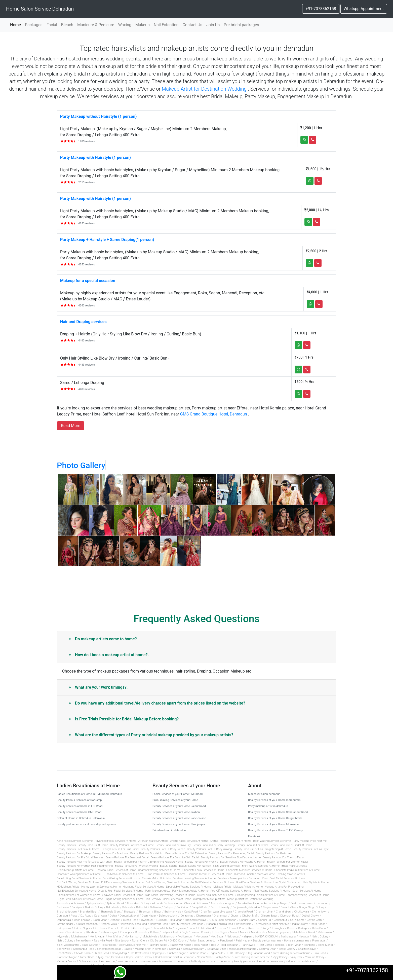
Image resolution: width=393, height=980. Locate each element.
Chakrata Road (244, 912)
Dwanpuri (147, 920)
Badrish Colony (94, 907)
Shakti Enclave (307, 949)
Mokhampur (168, 937)
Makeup (143, 25)
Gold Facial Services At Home (254, 882)
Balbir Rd (142, 907)
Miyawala (63, 937)
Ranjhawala (249, 945)
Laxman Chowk (200, 932)
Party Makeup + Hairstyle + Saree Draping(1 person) (107, 240)
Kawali (291, 928)
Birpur (158, 912)
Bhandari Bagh (89, 912)
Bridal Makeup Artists (294, 866)
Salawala (174, 949)
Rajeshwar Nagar (181, 945)
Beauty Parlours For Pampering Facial (231, 853)
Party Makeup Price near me (310, 841)
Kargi (266, 928)
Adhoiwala (77, 903)
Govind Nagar (65, 924)
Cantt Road (191, 912)
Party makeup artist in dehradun (268, 806)
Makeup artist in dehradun (150, 949)
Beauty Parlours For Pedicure (273, 853)
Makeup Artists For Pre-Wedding (284, 887)
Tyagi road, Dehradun (110, 957)
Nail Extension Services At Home (76, 891)
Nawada (304, 937)
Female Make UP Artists (156, 878)
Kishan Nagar (109, 932)
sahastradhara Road (109, 949)
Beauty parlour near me (267, 941)
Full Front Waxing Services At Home (167, 882)
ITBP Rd (122, 928)
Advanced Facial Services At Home (115, 841)
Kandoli (221, 928)
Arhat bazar (264, 903)
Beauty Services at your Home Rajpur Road (179, 806)
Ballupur (169, 907)
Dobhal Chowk (310, 916)
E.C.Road (161, 920)
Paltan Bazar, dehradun (203, 941)
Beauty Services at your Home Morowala (273, 824)
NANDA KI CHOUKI (267, 937)
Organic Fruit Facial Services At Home (120, 891)
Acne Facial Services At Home (75, 841)
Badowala (63, 907)
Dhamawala (203, 916)
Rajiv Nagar (201, 945)
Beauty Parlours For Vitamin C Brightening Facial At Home (148, 862)
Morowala (202, 937)
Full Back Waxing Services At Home (78, 882)
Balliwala (155, 907)
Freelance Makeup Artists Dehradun (239, 878)
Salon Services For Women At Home (79, 895)
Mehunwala (325, 932)
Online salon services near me (97, 961)
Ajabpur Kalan (95, 903)
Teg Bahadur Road (259, 953)
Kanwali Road (237, 928)
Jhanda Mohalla (162, 928)
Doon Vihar (100, 920)
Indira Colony (300, 924)
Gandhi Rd (265, 920)
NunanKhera (140, 941)
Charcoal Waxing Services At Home (159, 870)
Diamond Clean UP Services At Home (210, 874)
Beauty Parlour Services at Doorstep (79, 800)
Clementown (320, 912)
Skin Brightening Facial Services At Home (260, 895)
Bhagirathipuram (67, 912)
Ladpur (166, 932)
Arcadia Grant (246, 903)
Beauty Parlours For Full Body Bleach (163, 849)
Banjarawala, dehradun (246, 907)
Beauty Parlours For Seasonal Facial (127, 857)
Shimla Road (101, 953)
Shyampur (158, 953)
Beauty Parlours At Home (93, 845)
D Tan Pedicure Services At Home (165, 874)
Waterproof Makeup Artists (209, 899)
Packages (34, 25)
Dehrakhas (187, 916)
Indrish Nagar (82, 928)
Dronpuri (115, 920)
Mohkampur (132, 937)
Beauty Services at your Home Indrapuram (274, 800)
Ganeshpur (281, 920)
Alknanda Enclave (163, 903)
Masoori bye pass (279, 932)
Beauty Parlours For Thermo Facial (283, 857)
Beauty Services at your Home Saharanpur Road (278, 812)
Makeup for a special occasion (88, 281)
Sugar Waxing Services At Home (124, 899)
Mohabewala (79, 937)
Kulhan (154, 932)
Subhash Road (198, 953)
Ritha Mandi (325, 945)
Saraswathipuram (193, 949)
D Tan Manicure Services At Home (123, 874)
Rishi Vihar (294, 945)
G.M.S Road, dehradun (223, 920)
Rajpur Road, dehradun (225, 945)
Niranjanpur (122, 941)
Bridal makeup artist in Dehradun (174, 957)
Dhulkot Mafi (250, 916)
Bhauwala (130, 912)
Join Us (213, 25)
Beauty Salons (169, 866)
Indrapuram (64, 928)
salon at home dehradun (301, 961)
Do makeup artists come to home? (103, 639)
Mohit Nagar (97, 937)
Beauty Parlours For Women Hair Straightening (85, 866)
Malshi (244, 932)
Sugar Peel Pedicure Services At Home (80, 899)
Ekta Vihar (176, 920)
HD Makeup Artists (68, 887)
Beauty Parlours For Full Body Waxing (209, 849)
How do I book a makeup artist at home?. (109, 655)
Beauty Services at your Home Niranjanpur (179, 824)
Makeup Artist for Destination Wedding (204, 89)
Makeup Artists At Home (248, 887)
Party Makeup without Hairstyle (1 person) (98, 116)
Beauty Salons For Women (195, 866)
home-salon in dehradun (173, 961)
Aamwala (63, 903)
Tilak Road (320, 953)
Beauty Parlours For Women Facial (287, 862)
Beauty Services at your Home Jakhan (176, 812)
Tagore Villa (216, 953)
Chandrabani (284, 912)
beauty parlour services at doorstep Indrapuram (86, 824)
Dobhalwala (64, 920)
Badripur (77, 907)
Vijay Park (297, 957)
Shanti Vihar (64, 953)
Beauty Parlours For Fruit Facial (120, 849)
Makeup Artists (222, 887)
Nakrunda (233, 937)
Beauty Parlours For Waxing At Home (242, 862)
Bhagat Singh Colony (312, 907)
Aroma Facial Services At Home (189, 841)
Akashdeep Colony (138, 903)
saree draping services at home (291, 953)
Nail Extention (166, 25)
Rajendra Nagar (158, 945)
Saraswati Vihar (217, 949)
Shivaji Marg (119, 953)
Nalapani (247, 937)
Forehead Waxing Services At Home (194, 878)
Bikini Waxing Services (226, 866)
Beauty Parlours (66, 845)
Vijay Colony (280, 957)
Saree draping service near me (252, 957)
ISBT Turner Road (104, 928)
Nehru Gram (84, 941)
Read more (71, 426)
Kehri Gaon (319, 928)
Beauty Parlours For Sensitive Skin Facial (175, 857)
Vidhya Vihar (223, 957)
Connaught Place (67, 916)
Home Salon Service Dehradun (40, 9)
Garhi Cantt (297, 920)
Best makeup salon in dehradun (309, 903)
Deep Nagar (149, 916)
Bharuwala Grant (111, 912)
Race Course (90, 945)
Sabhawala (64, 949)
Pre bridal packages (241, 25)
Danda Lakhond (129, 916)
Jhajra (146, 928)
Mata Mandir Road (304, 932)
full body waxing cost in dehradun (211, 961)
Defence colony (168, 916)
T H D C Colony (235, 953)
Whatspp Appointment (364, 9)
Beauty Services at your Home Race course (179, 818)
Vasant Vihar (205, 957)
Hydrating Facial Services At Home (144, 887)
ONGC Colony (178, 941)
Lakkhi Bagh (180, 932)
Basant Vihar (288, 907)
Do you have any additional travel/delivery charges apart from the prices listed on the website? (157, 703)
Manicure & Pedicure (96, 25)
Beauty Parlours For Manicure (111, 853)
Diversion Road (290, 916)
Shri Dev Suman (139, 953)
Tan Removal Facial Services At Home (168, 899)
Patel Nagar (243, 941)
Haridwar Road (159, 924)
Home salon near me (297, 941)
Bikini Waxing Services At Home (261, 866)
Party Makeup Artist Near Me (272, 924)
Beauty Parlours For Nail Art (147, 853)
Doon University (220, 907)
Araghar (230, 903)
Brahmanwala (173, 912)
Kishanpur (126, 932)
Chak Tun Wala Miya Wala (216, 912)
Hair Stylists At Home (316, 882)
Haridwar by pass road (133, 924)
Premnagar (319, 941)
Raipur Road (108, 945)
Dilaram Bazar (269, 916)
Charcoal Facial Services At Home (116, 870)
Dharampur (221, 916)
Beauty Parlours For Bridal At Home (291, 845)
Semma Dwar (268, 949)
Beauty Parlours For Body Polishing (214, 845)
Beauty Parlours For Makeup (74, 853)
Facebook (254, 836)
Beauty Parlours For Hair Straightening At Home (262, 849)
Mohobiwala (150, 937)
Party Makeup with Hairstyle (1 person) (95, 157)
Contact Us (192, 25)
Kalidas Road (206, 928)
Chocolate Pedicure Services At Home (297, 870)
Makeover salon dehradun (264, 794)
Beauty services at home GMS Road (79, 812)
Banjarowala (270, 907)
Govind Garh (314, 920)
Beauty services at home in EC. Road (80, 806)
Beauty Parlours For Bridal (252, 845)
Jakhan (134, 928)
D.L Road (86, 916)
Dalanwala (101, 916)
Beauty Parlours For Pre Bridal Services (80, 857)
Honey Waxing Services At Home (101, 887)
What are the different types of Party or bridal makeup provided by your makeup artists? (151, 735)
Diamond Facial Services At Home (254, 874)
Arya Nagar (281, 903)
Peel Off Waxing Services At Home (231, 891)
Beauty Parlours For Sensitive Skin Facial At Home (231, 857)
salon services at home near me (137, 961)
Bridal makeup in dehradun (169, 830)
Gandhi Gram (247, 920)
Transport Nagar (67, 957)
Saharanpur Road (84, 949)
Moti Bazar (217, 937)
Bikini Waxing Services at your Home (175, 800)
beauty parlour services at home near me (259, 961)
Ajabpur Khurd (115, 903)
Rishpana (310, 945)
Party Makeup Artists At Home (190, 891)
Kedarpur (304, 928)
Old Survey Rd (159, 941)
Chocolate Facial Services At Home (203, 870)
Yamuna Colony (315, 957)
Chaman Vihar (264, 912)
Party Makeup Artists (158, 891)
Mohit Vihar (115, 937)
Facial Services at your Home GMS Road (178, 794)
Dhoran (235, 916)
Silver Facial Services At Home (215, 895)
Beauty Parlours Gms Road (187, 924)
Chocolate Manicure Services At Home (249, 870)
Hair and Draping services (83, 322)
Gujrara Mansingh (87, 924)
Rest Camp (265, 945)
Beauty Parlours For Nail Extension (186, 853)
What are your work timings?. (98, 687)
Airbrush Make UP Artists (153, 841)
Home (16, 24)
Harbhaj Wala (109, 924)
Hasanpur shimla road (220, 924)
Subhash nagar (177, 953)
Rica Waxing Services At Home (272, 891)
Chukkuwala (302, 912)
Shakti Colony (287, 949)
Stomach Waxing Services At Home (308, 895)
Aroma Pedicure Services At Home (231, 841)
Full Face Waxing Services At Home (122, 882)
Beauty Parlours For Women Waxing (136, 866)
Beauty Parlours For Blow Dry (173, 845)
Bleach (67, 25)
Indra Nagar (318, 924)
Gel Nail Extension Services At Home (212, 882)
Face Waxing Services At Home (121, 878)
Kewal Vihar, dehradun (70, 932)
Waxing (125, 25)
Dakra (113, 916)
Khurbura (92, 932)
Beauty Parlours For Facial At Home (78, 849)
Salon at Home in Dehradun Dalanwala (81, 818)
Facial (52, 25)
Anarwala (217, 903)
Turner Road (87, 957)
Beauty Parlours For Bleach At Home (132, 845)
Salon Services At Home (307, 891)
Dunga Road (131, 920)
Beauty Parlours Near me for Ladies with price (84, 862)
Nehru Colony (320, 937)
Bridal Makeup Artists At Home (75, 870)
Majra (234, 932)
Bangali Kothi (200, 907)
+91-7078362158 (321, 9)
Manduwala (258, 932)
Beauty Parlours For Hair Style (311, 849)
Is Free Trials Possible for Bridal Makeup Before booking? (124, 719)
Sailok (128, 949)
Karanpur (254, 928)
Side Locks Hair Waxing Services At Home (170, 895)
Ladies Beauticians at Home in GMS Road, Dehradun (89, 794)
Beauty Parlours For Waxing (202, 862)
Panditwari (227, 941)
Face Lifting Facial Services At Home (79, 878)
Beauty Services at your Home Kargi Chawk (275, 818)
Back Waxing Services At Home (272, 841)
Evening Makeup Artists (291, 874)
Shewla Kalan (83, 953)
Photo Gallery (81, 465)
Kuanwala (141, 932)
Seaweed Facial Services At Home (123, 895)
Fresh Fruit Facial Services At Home (284, 878)
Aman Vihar (183, 903)
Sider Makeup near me (132, 945)
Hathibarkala (244, 924)
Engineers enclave (196, 920)
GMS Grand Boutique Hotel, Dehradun (214, 414)
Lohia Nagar (220, 932)
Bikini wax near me (68, 945)
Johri (192, 928)
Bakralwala (113, 907)
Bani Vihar (183, 907)
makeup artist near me (243, 949)
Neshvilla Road (103, 941)
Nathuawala (288, 937)
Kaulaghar (278, 928)
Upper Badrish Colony (139, 957)
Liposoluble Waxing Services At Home (189, 887)
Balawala (128, 907)
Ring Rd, (280, 945)
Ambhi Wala (200, 903)
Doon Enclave (82, 920)
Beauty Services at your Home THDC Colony (276, 830)
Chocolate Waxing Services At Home (79, 874)
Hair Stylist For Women (287, 882)
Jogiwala (180, 928)
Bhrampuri (145, 912)
